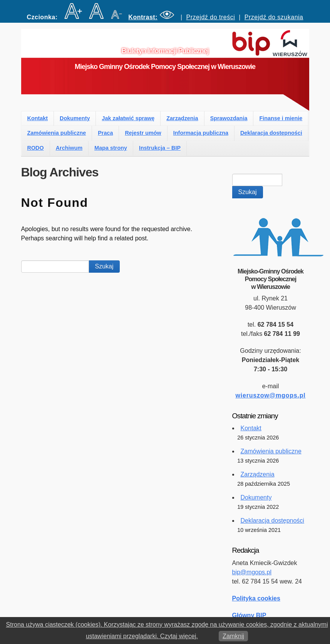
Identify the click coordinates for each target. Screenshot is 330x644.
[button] (152, 17)
